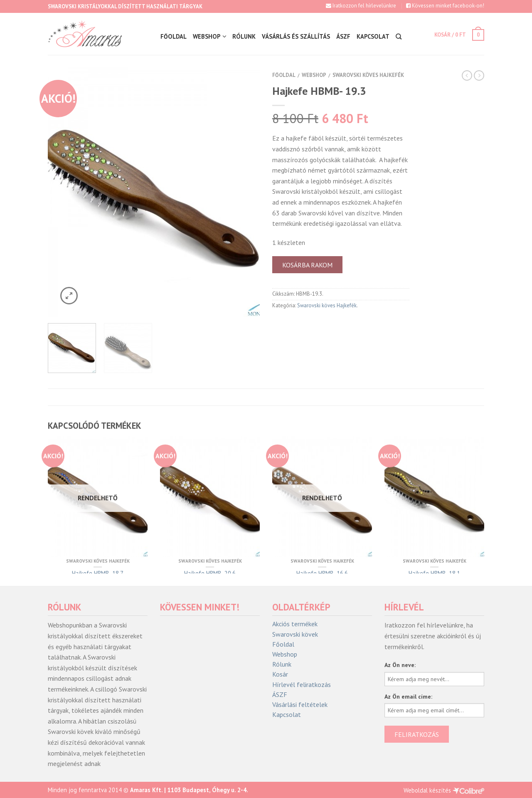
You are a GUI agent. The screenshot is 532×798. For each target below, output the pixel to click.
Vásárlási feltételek (300, 705)
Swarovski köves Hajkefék (368, 75)
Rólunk (244, 36)
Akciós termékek (295, 624)
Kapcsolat (373, 36)
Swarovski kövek (295, 634)
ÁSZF (343, 36)
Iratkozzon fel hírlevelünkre (361, 6)
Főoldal (173, 36)
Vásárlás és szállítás (296, 36)
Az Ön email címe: (408, 697)
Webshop (206, 36)
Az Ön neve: (400, 665)
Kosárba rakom (307, 265)
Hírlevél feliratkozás (302, 685)
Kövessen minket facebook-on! (445, 6)
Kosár (280, 674)
